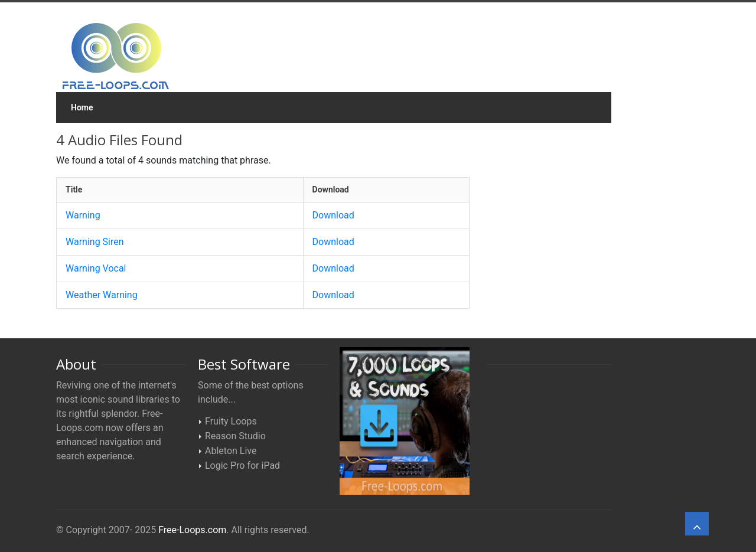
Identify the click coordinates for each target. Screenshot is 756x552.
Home (82, 107)
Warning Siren (95, 242)
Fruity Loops (231, 421)
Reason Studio (235, 436)
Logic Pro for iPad (242, 466)
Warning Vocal (96, 268)
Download (333, 215)
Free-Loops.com (192, 530)
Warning (83, 215)
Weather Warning (102, 295)
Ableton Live (231, 451)
